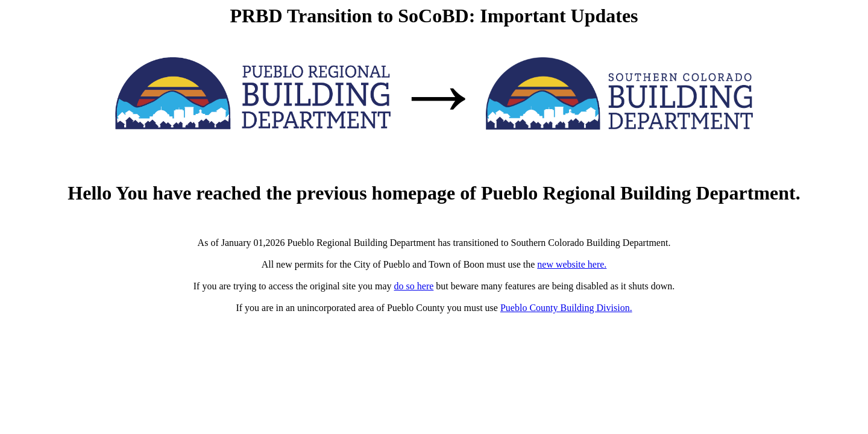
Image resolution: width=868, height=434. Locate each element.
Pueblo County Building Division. (566, 308)
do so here (414, 286)
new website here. (572, 264)
